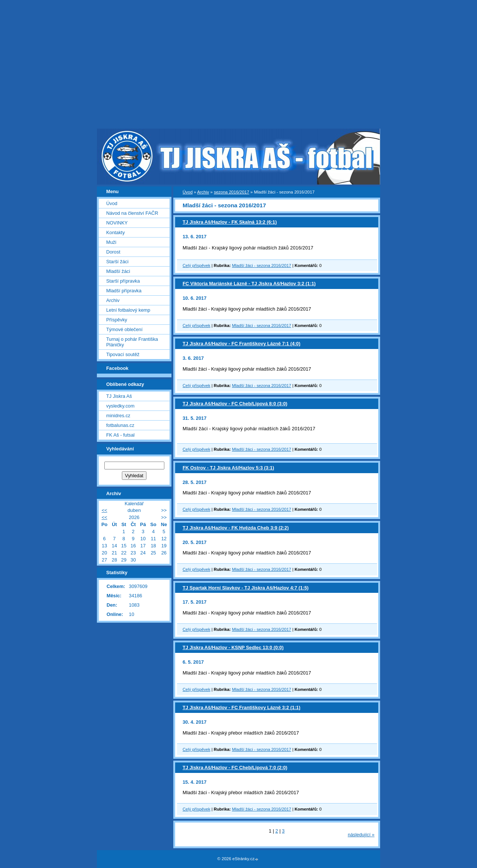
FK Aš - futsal (120, 435)
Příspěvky (117, 320)
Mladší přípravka (124, 291)
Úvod (188, 192)
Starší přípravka (123, 281)
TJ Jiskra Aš (119, 396)
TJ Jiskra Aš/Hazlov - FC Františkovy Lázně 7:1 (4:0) (241, 344)
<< (105, 510)
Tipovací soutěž (123, 354)
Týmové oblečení (124, 329)
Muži (111, 242)
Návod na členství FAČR (132, 213)
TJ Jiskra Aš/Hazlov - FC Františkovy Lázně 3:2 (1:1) (241, 707)
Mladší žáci (118, 271)
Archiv (203, 192)
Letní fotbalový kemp (128, 310)
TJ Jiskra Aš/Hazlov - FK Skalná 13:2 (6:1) (230, 222)
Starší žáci (117, 262)
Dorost (113, 252)
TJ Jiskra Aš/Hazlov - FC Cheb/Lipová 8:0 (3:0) (235, 404)
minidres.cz (118, 416)
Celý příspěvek (196, 265)
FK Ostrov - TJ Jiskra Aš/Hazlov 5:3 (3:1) (228, 468)
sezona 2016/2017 (232, 192)
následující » (361, 835)
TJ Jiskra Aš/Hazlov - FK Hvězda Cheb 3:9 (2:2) (236, 528)
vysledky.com (120, 406)
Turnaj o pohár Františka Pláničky (132, 342)
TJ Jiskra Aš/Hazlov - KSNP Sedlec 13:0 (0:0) (233, 647)
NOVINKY (117, 223)
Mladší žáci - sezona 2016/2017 (261, 265)
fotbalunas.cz (120, 425)
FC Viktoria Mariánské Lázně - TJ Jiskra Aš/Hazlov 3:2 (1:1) (249, 284)
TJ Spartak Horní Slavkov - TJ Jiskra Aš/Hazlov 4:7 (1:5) (246, 588)
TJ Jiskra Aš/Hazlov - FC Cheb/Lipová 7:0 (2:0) (235, 768)
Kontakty (116, 232)
